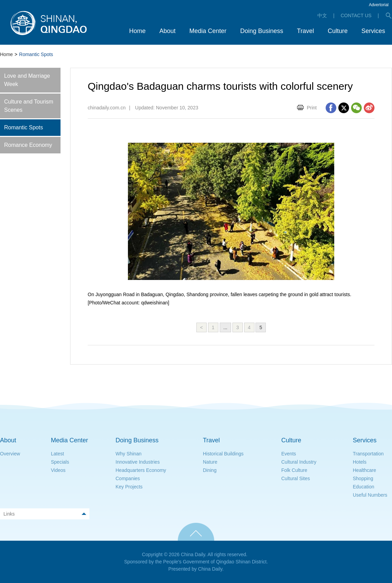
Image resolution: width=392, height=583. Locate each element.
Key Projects (129, 487)
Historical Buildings (223, 454)
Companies (128, 478)
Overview (10, 454)
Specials (60, 462)
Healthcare (364, 470)
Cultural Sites (296, 478)
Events (289, 454)
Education (363, 487)
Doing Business (137, 440)
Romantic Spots (24, 127)
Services (365, 440)
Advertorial (379, 5)
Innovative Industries (138, 462)
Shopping (363, 478)
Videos (58, 470)
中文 (322, 15)
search (389, 15)
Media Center (69, 440)
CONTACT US (356, 15)
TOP (196, 532)
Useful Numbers (370, 495)
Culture (291, 440)
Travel (211, 440)
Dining (210, 470)
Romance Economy (28, 145)
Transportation (368, 454)
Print (312, 108)
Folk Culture (294, 470)
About (8, 440)
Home (6, 54)
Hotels (360, 462)
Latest (57, 454)
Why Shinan (128, 454)
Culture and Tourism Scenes (29, 106)
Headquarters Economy (141, 470)
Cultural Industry (299, 462)
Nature (210, 462)
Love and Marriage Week (27, 80)
